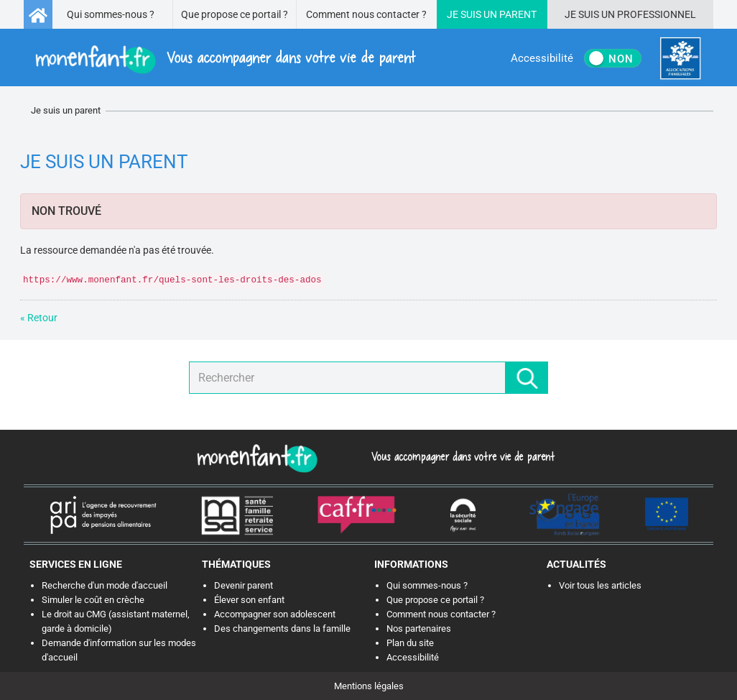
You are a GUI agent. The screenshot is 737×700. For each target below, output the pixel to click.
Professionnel (657, 14)
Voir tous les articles (600, 585)
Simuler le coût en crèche (93, 600)
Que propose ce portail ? (235, 14)
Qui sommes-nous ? (111, 14)
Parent (518, 14)
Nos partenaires (419, 628)
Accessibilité (413, 657)
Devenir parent (244, 585)
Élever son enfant (249, 600)
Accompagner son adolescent (275, 614)
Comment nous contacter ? (366, 14)
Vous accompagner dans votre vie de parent (461, 456)
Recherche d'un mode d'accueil (105, 585)
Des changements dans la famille (282, 628)
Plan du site (410, 643)
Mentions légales (369, 686)
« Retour (39, 318)
